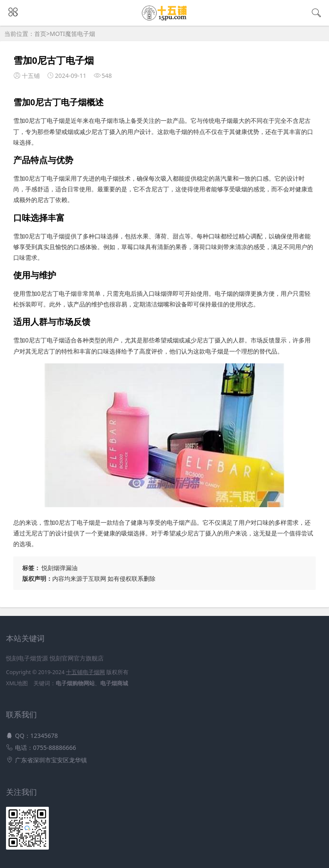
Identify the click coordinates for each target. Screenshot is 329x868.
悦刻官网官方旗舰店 (77, 658)
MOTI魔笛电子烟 (72, 34)
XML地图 (17, 683)
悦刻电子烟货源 (27, 658)
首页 (40, 34)
